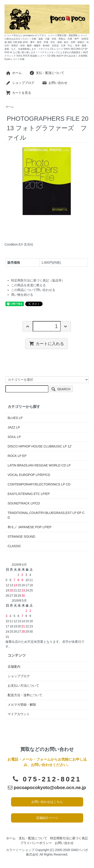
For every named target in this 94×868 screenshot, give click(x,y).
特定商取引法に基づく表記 (69, 838)
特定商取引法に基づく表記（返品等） (38, 280)
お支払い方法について (23, 686)
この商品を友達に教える (28, 285)
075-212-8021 (52, 779)
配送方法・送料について (25, 695)
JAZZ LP (14, 427)
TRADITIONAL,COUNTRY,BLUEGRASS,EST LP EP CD (46, 515)
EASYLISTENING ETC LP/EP (29, 494)
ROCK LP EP (17, 456)
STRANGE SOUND (21, 537)
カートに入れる (47, 343)
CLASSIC (14, 546)
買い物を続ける (22, 295)
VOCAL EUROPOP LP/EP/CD (29, 475)
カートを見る (18, 93)
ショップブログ (20, 83)
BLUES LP (15, 418)
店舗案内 (14, 667)
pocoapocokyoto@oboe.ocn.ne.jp (47, 788)
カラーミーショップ (20, 850)
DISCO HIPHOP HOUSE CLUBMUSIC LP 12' (40, 446)
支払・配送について (47, 73)
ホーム (14, 73)
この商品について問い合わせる (33, 290)
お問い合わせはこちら (47, 802)
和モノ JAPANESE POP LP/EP (30, 527)
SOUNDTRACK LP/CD (24, 503)
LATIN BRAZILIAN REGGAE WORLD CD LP (39, 465)
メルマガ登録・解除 (22, 705)
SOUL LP (14, 437)
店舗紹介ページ (47, 818)
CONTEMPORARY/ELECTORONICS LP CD (39, 484)
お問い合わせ (55, 83)
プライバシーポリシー (36, 843)
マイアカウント (19, 714)
